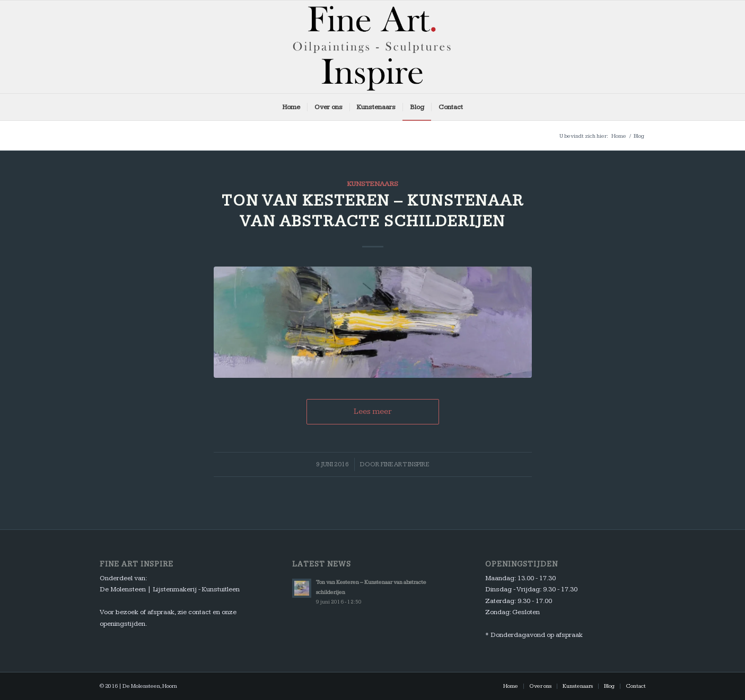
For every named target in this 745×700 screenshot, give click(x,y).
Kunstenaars (373, 184)
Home (619, 136)
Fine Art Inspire (405, 464)
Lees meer (373, 411)
